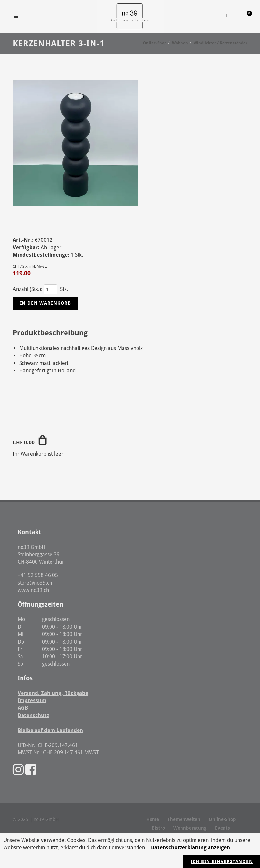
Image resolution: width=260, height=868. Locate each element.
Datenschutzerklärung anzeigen (190, 848)
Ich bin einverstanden (222, 861)
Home (153, 819)
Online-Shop (222, 819)
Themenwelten (184, 819)
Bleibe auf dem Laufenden (50, 730)
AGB (23, 708)
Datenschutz (33, 715)
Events (223, 828)
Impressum (32, 700)
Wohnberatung (190, 828)
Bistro (158, 828)
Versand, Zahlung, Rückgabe (53, 693)
